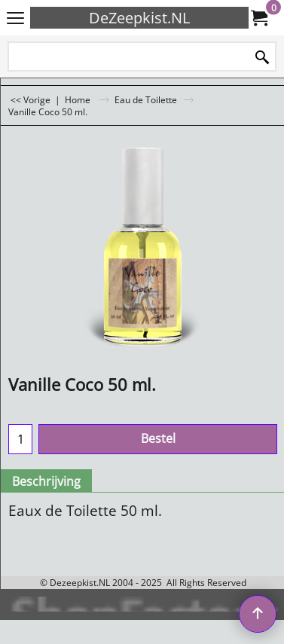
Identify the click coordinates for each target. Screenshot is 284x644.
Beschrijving (46, 481)
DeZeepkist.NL (139, 18)
